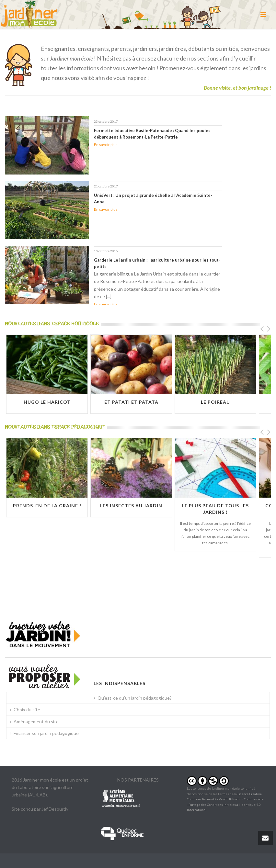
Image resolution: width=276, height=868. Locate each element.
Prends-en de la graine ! (47, 506)
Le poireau (215, 402)
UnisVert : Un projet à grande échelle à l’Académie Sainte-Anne (153, 198)
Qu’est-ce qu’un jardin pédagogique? (133, 698)
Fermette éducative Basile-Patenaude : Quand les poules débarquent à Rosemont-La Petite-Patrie (152, 134)
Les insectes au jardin (131, 506)
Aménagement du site (34, 721)
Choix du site (25, 710)
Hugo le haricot (47, 402)
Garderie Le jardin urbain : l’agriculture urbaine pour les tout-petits (157, 263)
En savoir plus (106, 145)
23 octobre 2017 (106, 121)
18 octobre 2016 (106, 251)
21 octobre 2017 (106, 186)
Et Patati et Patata (131, 402)
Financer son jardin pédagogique (44, 733)
